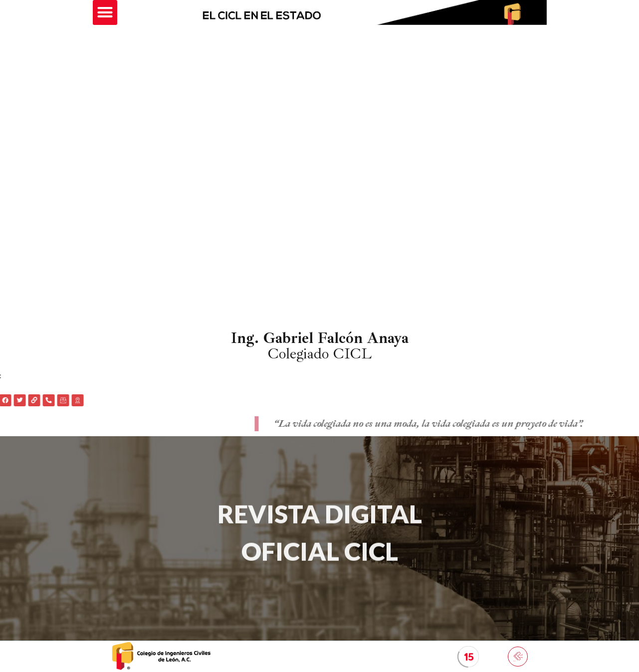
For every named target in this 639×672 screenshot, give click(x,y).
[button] (105, 12)
